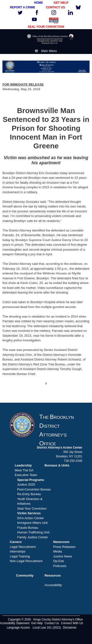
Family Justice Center (33, 537)
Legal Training (20, 556)
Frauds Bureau (28, 528)
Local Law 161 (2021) (47, 628)
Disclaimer (70, 628)
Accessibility (53, 585)
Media (58, 551)
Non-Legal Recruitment (26, 561)
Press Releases (64, 547)
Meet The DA (24, 470)
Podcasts (60, 566)
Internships (18, 551)
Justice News (63, 556)
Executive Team (26, 475)
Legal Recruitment (23, 547)
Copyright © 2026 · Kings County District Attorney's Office (45, 619)
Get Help (37, 623)
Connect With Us (72, 623)
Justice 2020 (26, 484)
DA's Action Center (31, 518)
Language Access (18, 628)
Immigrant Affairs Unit (32, 523)
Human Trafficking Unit (33, 532)
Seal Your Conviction (32, 509)
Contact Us (52, 623)
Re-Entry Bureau (29, 494)
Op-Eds (59, 561)
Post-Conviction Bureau (34, 489)
